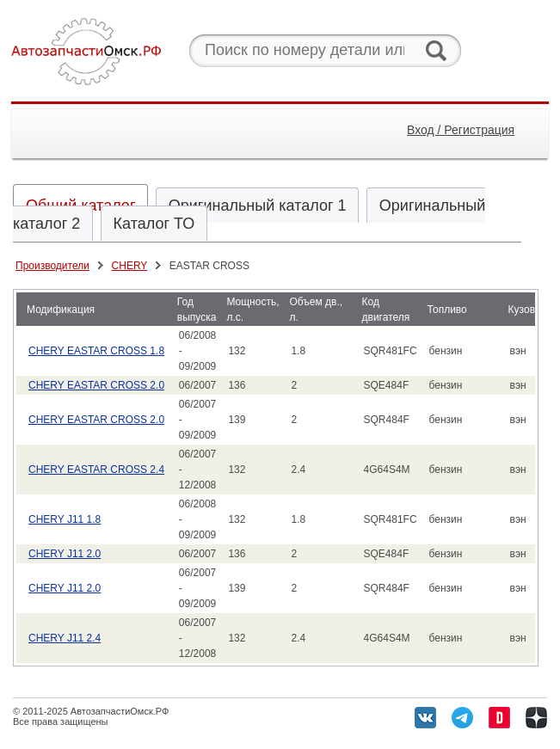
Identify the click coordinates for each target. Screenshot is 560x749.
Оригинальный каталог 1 (258, 206)
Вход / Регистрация (461, 130)
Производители (52, 266)
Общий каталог (80, 206)
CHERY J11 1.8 (65, 519)
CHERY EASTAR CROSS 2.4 (96, 470)
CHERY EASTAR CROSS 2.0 (96, 385)
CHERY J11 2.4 (65, 638)
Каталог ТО (154, 224)
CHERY (130, 266)
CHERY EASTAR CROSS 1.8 (96, 351)
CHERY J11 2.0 (65, 554)
